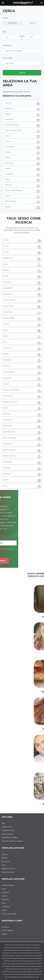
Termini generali (8, 930)
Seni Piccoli (6, 861)
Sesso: (6, 18)
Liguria (4, 910)
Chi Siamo (5, 927)
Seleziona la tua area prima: (17, 96)
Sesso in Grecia (7, 834)
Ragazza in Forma (8, 869)
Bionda (4, 858)
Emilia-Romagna (8, 885)
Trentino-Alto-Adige (9, 914)
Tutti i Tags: (8, 58)
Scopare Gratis (7, 827)
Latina (4, 865)
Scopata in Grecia (8, 830)
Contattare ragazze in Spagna (12, 841)
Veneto (4, 896)
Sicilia (4, 903)
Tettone (4, 854)
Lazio (4, 889)
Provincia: (7, 45)
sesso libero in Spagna (10, 837)
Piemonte (5, 899)
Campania (5, 892)
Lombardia (6, 907)
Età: (4, 32)
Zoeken (4, 934)
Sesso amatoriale (8, 872)
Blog (3, 823)
